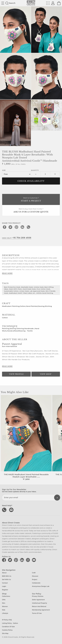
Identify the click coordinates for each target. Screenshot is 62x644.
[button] (60, 438)
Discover (35, 576)
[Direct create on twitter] (10, 560)
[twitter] (10, 227)
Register (5, 590)
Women (5, 607)
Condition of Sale (8, 627)
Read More (7, 273)
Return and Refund (39, 607)
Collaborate (36, 583)
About (4, 573)
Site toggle (3, 3)
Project (35, 580)
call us (4, 510)
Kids (4, 610)
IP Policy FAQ (7, 620)
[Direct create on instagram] (28, 560)
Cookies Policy (7, 630)
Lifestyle (5, 613)
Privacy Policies (38, 596)
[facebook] (4, 227)
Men (4, 603)
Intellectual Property (40, 603)
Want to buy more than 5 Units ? (31, 211)
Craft (34, 573)
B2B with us (7, 576)
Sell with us (6, 580)
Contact (5, 583)
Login (4, 586)
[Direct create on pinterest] (16, 560)
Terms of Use (37, 613)
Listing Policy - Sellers (10, 623)
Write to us (12, 510)
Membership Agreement (41, 610)
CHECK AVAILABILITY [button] (31, 181)
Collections (6, 596)
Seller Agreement (38, 600)
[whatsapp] (28, 227)
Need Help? (17, 238)
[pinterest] (16, 227)
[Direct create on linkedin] (22, 560)
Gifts (4, 600)
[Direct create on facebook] (4, 560)
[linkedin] (22, 227)
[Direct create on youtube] (34, 560)
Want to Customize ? (31, 200)
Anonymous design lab (41, 586)
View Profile (16, 374)
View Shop (46, 374)
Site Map (5, 633)
